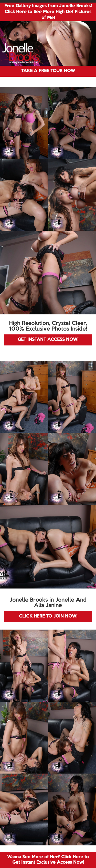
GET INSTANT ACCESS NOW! (48, 340)
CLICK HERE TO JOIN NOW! (48, 616)
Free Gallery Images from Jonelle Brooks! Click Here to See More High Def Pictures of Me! (48, 12)
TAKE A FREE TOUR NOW (48, 71)
